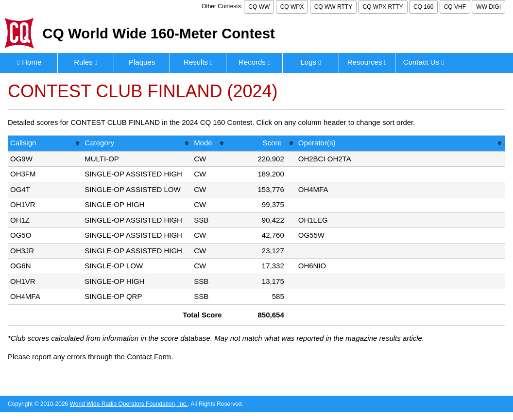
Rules (85, 62)
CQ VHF (455, 7)
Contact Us (424, 62)
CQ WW (259, 7)
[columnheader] (45, 144)
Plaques (142, 62)
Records (255, 62)
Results (198, 62)
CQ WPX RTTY (383, 7)
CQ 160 (423, 7)
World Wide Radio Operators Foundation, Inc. (129, 404)
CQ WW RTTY (333, 7)
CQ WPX (292, 7)
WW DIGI (488, 7)
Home (30, 62)
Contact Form (149, 357)
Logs (310, 62)
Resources (367, 62)
